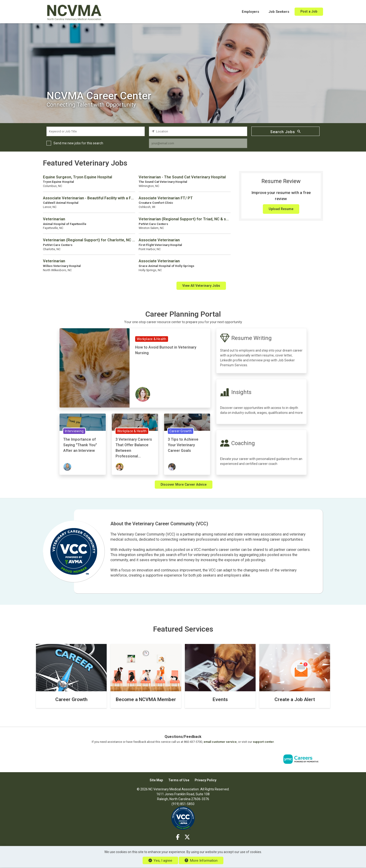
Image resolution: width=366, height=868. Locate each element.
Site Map (156, 780)
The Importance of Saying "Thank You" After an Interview (80, 445)
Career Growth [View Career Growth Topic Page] (181, 431)
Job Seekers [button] (279, 12)
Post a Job (309, 11)
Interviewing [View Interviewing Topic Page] (74, 431)
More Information (201, 861)
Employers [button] (250, 12)
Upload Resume (281, 209)
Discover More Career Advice (184, 484)
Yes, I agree (160, 861)
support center (263, 742)
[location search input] (198, 131)
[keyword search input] (96, 131)
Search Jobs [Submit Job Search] (285, 131)
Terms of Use (179, 780)
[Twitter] (187, 837)
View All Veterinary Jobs (201, 286)
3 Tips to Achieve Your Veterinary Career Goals (183, 445)
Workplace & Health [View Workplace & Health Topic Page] (152, 339)
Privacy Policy (206, 780)
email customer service (220, 742)
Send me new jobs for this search (78, 143)
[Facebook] (178, 837)
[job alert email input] (198, 143)
